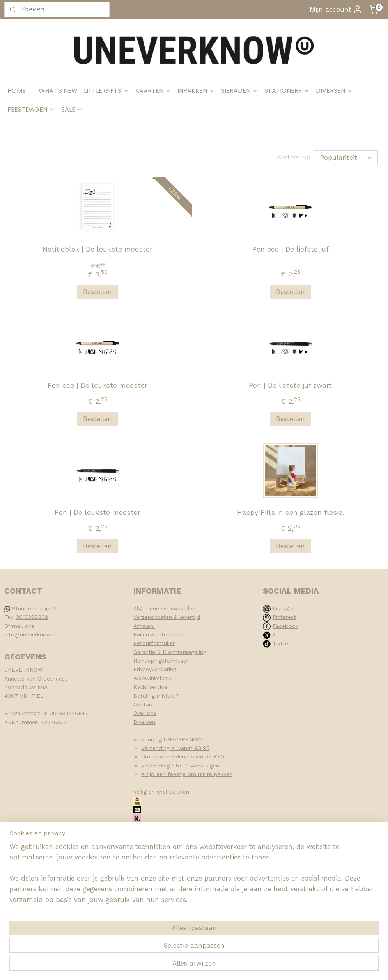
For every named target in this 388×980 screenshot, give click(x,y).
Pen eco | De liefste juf (291, 249)
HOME (17, 91)
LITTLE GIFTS (106, 91)
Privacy (143, 669)
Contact (144, 704)
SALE (72, 109)
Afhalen (144, 626)
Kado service (151, 687)
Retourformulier (154, 643)
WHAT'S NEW (58, 91)
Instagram (286, 608)
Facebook (285, 626)
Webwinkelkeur (153, 678)
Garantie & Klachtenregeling (170, 652)
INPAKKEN (196, 91)
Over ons (145, 713)
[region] (143, 933)
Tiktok (281, 643)
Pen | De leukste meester (97, 512)
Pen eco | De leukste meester (97, 385)
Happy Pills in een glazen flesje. (291, 512)
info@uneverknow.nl (31, 634)
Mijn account (336, 9)
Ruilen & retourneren (160, 634)
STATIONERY (287, 91)
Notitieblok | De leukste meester (97, 249)
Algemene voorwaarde (163, 608)
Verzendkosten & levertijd (167, 617)
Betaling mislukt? (156, 696)
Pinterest (284, 617)
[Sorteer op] (346, 158)
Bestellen (97, 292)
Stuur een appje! (30, 608)
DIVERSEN (334, 91)
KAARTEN (153, 91)
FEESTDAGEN (31, 109)
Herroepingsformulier (161, 661)
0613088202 (32, 617)
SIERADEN (240, 91)
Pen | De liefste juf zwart (290, 385)
